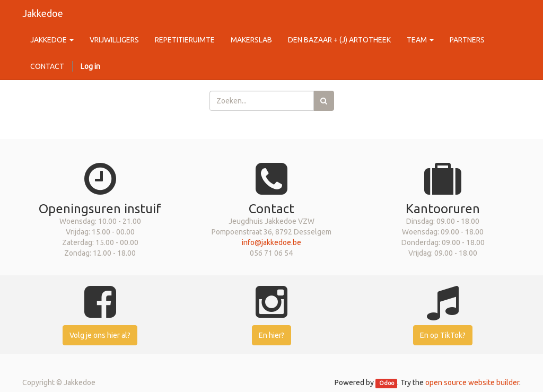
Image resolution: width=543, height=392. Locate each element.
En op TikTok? (443, 335)
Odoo (387, 383)
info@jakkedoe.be (271, 242)
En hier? (271, 335)
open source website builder (472, 382)
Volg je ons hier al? (100, 335)
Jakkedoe (43, 13)
